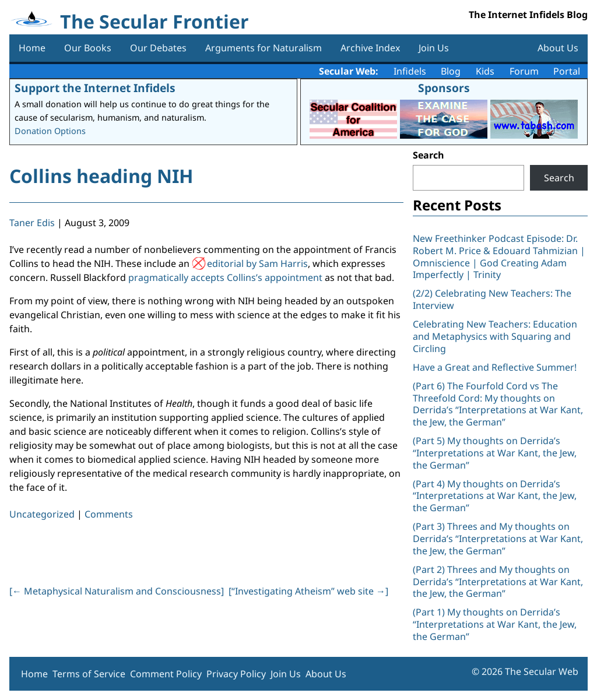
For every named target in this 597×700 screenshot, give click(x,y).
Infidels (410, 71)
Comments (109, 514)
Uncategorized (42, 514)
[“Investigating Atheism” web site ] (308, 591)
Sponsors (444, 88)
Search (429, 155)
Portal (567, 71)
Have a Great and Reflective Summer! (495, 367)
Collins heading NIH (101, 176)
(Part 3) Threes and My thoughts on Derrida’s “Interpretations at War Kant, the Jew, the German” (498, 539)
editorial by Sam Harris (257, 263)
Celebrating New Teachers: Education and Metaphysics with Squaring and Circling (495, 336)
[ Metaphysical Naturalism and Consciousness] (117, 591)
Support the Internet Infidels (95, 88)
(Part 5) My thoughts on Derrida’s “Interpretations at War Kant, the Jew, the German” (495, 453)
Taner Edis (32, 223)
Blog (451, 71)
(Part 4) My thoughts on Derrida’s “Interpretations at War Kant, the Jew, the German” (495, 496)
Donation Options (50, 131)
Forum (524, 71)
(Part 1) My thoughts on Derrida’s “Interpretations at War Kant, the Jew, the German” (495, 624)
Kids (485, 71)
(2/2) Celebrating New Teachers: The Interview (492, 299)
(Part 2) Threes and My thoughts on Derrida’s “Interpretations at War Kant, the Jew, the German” (498, 582)
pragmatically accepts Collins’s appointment (225, 277)
